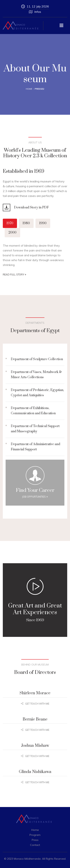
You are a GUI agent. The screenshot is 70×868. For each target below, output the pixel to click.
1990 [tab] (43, 223)
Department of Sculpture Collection (37, 359)
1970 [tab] (10, 223)
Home (29, 89)
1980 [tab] (26, 223)
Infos (35, 12)
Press (35, 840)
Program (35, 835)
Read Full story (15, 276)
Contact (35, 845)
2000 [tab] (12, 233)
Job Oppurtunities (35, 497)
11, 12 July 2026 (35, 6)
